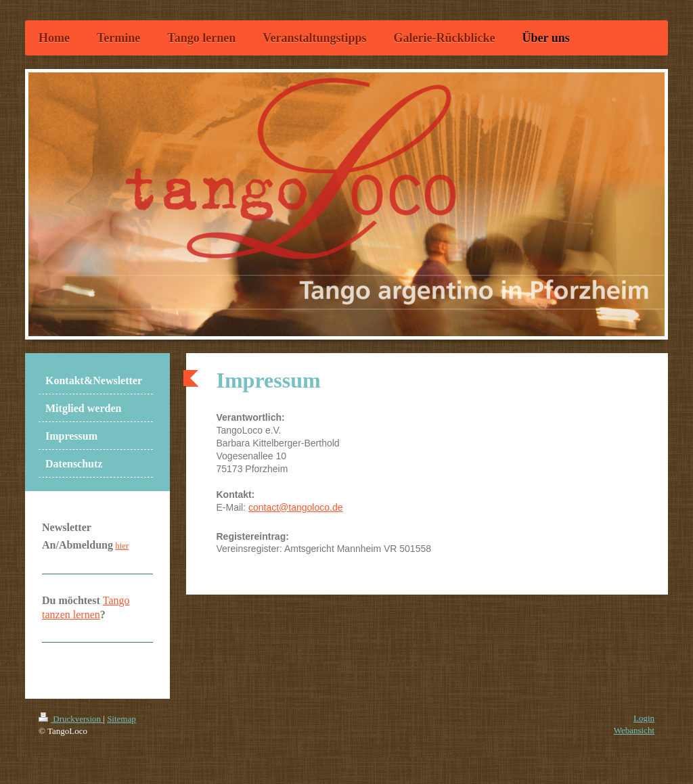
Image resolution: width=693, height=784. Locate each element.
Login (644, 718)
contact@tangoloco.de (296, 507)
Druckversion (71, 719)
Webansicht (634, 730)
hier (122, 546)
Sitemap (121, 719)
